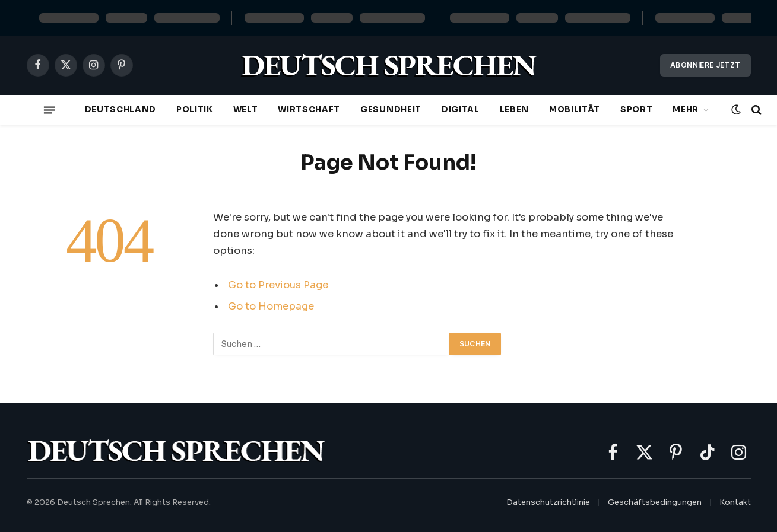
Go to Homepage (271, 306)
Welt (246, 109)
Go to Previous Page (278, 285)
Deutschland (120, 109)
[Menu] (49, 110)
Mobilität (575, 109)
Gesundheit (391, 109)
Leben (514, 109)
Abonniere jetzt (705, 65)
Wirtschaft (309, 109)
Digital (461, 109)
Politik (195, 109)
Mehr (686, 109)
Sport (636, 109)
